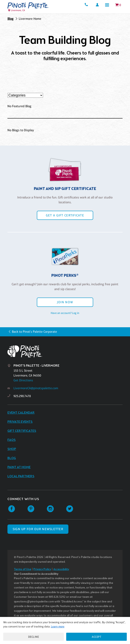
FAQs (12, 440)
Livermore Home (30, 19)
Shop (12, 449)
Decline (34, 637)
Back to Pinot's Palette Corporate (34, 332)
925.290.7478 (22, 396)
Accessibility (61, 569)
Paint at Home (19, 467)
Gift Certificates (22, 431)
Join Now (65, 302)
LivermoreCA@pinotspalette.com (36, 388)
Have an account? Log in (65, 313)
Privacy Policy (42, 569)
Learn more (58, 626)
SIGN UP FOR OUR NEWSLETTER (38, 529)
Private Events (20, 422)
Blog (10, 19)
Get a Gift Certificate (65, 215)
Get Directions (23, 380)
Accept (96, 637)
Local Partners (21, 476)
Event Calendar (21, 413)
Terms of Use (23, 569)
